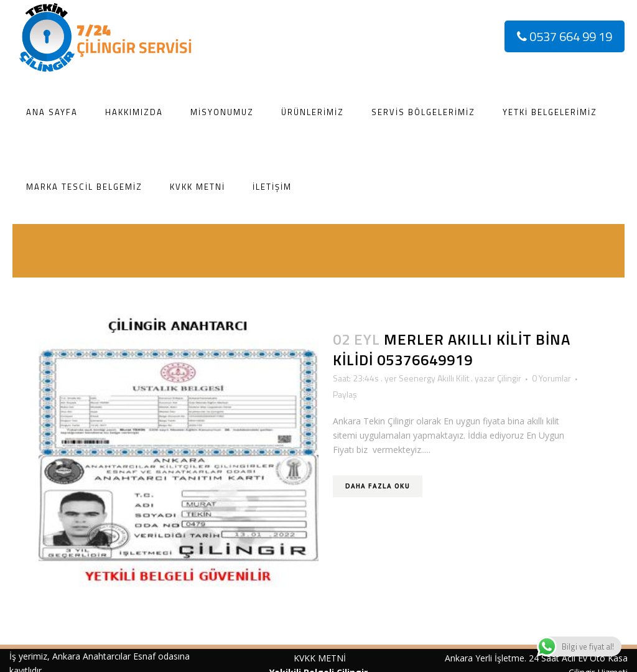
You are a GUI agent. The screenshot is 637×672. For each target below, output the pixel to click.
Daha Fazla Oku (378, 486)
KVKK (305, 658)
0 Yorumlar (551, 378)
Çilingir (509, 378)
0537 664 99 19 (565, 36)
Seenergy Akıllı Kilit (434, 378)
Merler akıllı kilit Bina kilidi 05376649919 (452, 349)
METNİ (331, 658)
